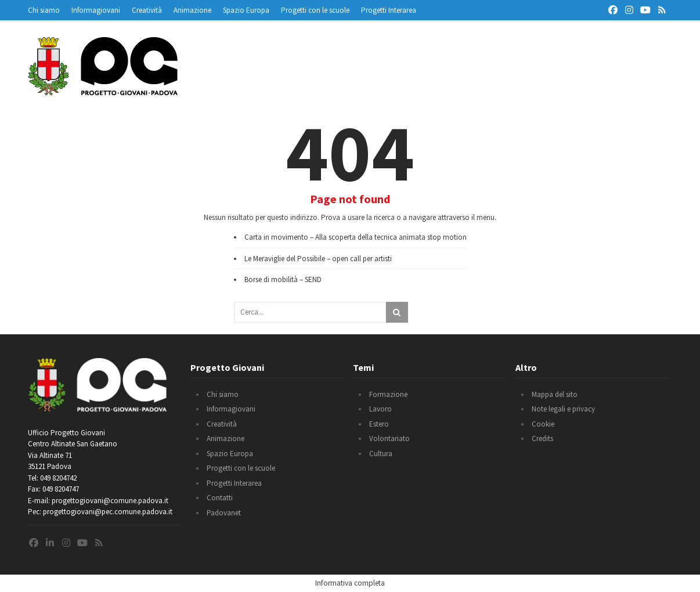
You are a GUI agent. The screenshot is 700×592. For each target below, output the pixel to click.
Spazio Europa (246, 10)
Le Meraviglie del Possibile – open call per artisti (318, 259)
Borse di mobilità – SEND (283, 279)
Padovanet (224, 513)
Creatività (147, 10)
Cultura (381, 454)
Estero (379, 424)
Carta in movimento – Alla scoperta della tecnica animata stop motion (356, 237)
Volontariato (389, 438)
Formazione (388, 394)
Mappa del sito (555, 394)
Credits (542, 438)
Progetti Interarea (389, 10)
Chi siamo (44, 10)
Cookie (543, 424)
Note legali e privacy (563, 409)
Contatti (220, 498)
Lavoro (380, 409)
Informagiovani (96, 10)
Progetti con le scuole (315, 10)
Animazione (192, 10)
